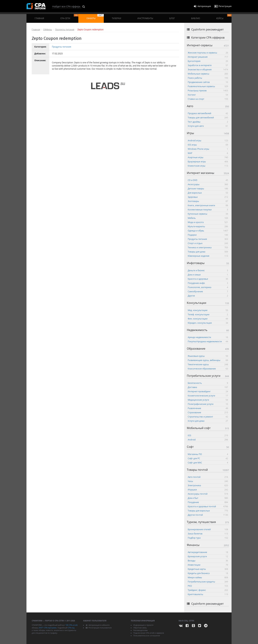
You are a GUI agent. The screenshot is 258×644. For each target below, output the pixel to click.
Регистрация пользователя (99, 628)
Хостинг (208, 95)
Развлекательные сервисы (208, 86)
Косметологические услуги (208, 396)
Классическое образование (208, 369)
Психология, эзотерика (208, 287)
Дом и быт (208, 498)
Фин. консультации (208, 319)
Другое (208, 296)
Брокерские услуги (208, 556)
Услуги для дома (208, 421)
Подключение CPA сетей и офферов (149, 633)
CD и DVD (208, 180)
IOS (208, 435)
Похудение (208, 502)
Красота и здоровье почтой (208, 506)
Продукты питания (65, 30)
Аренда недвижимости (208, 337)
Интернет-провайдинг (208, 391)
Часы (208, 481)
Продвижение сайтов (208, 82)
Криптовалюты (208, 594)
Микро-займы (208, 577)
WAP (208, 153)
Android (208, 440)
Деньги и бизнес (208, 270)
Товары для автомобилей (208, 118)
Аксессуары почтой (208, 494)
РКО (208, 586)
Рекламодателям (140, 630)
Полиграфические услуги (208, 404)
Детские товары (208, 189)
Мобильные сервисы (208, 74)
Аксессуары (208, 184)
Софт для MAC (208, 463)
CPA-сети (69, 17)
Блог (172, 18)
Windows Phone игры (208, 149)
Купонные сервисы (208, 214)
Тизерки (116, 18)
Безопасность (208, 383)
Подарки (208, 235)
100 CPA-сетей (71, 625)
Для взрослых (208, 193)
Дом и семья (208, 275)
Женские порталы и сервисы (208, 53)
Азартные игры (208, 157)
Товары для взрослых (208, 511)
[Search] (67, 6)
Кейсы (224, 17)
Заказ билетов (208, 534)
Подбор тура (208, 538)
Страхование (208, 412)
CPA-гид (71, 628)
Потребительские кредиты (208, 582)
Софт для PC (208, 458)
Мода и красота (208, 222)
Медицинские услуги (208, 400)
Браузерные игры (208, 162)
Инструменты (145, 18)
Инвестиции (208, 565)
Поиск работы (208, 78)
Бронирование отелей (208, 529)
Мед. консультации (208, 310)
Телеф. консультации (208, 314)
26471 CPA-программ (47, 628)
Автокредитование (208, 552)
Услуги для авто (208, 126)
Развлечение (208, 408)
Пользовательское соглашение (147, 636)
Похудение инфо (208, 283)
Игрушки (208, 490)
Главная (39, 18)
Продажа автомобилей (208, 113)
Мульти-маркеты (208, 226)
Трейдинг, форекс (208, 590)
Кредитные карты (208, 569)
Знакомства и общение (208, 70)
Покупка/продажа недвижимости (208, 341)
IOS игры (208, 145)
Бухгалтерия (208, 61)
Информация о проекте (143, 625)
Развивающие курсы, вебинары (208, 360)
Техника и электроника (208, 247)
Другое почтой (208, 515)
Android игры (208, 141)
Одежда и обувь (208, 231)
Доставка (208, 387)
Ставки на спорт (208, 99)
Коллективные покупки (208, 210)
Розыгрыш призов (208, 91)
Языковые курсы (208, 356)
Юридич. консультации (208, 323)
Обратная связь (140, 628)
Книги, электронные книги (208, 205)
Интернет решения (208, 57)
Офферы (95, 17)
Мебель (208, 218)
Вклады (208, 561)
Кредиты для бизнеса (208, 573)
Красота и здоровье (208, 279)
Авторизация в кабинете (98, 625)
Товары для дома (208, 252)
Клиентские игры (208, 166)
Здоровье (208, 197)
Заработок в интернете (208, 65)
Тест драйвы (208, 122)
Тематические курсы (208, 364)
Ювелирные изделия (208, 256)
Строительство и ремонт (208, 417)
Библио (196, 18)
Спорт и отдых (208, 243)
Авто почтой (208, 477)
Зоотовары (208, 201)
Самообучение (208, 291)
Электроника (208, 485)
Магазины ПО (208, 454)
